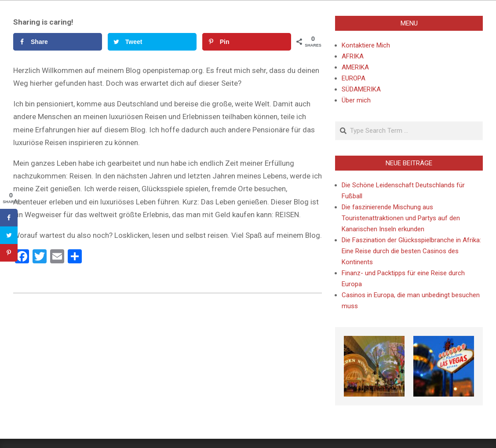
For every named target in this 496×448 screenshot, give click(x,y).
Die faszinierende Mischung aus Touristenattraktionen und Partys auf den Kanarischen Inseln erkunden (401, 218)
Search (336, 122)
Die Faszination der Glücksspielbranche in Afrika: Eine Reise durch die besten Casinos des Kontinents (411, 251)
